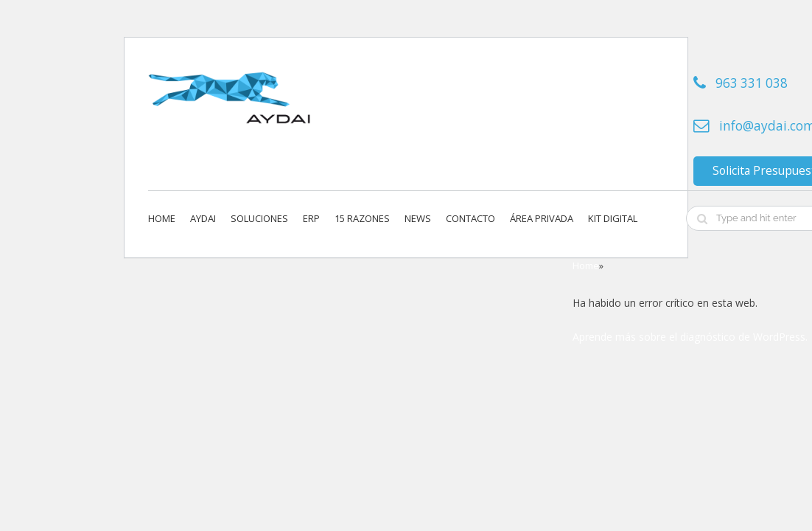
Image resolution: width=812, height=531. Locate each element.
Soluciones (259, 218)
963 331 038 (752, 83)
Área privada (542, 218)
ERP (311, 218)
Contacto (470, 218)
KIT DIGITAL (613, 218)
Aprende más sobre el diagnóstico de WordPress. (690, 337)
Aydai (203, 218)
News (418, 218)
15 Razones (362, 218)
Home (162, 218)
